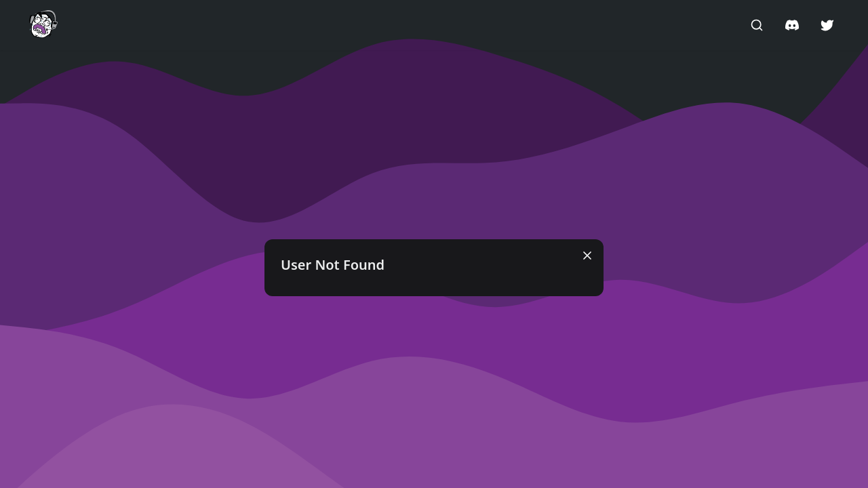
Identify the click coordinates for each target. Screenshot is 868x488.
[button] (43, 24)
